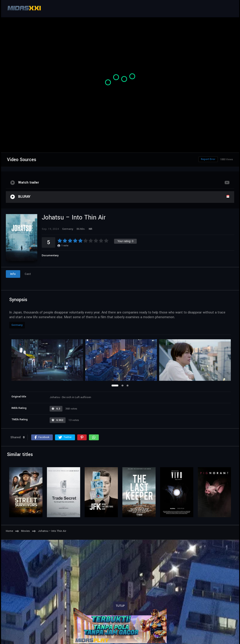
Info (13, 274)
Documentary (50, 255)
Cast (28, 274)
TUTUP (120, 606)
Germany (17, 325)
